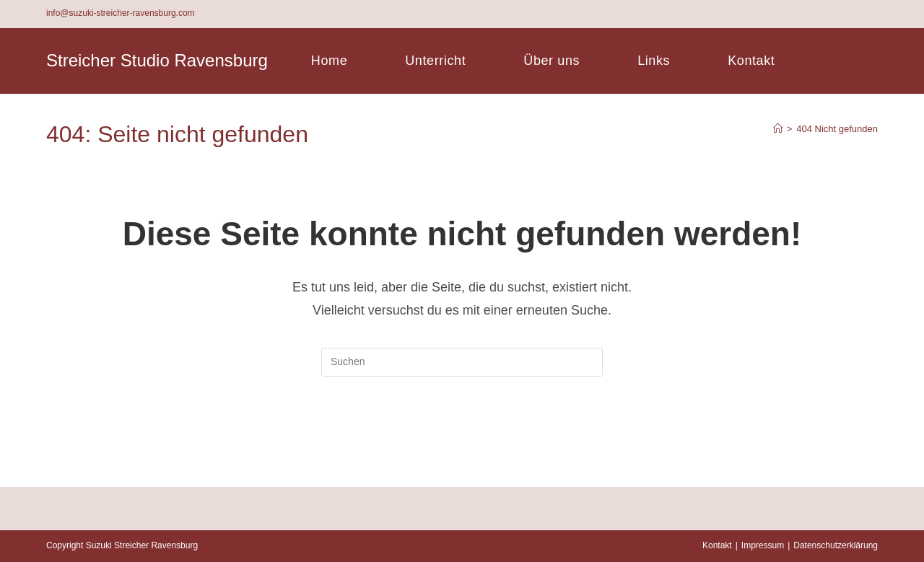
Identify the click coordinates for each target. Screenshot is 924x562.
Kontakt (717, 545)
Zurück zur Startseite (462, 435)
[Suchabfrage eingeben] (462, 362)
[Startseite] (778, 129)
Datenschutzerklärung (836, 545)
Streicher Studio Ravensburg (157, 60)
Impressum (763, 545)
